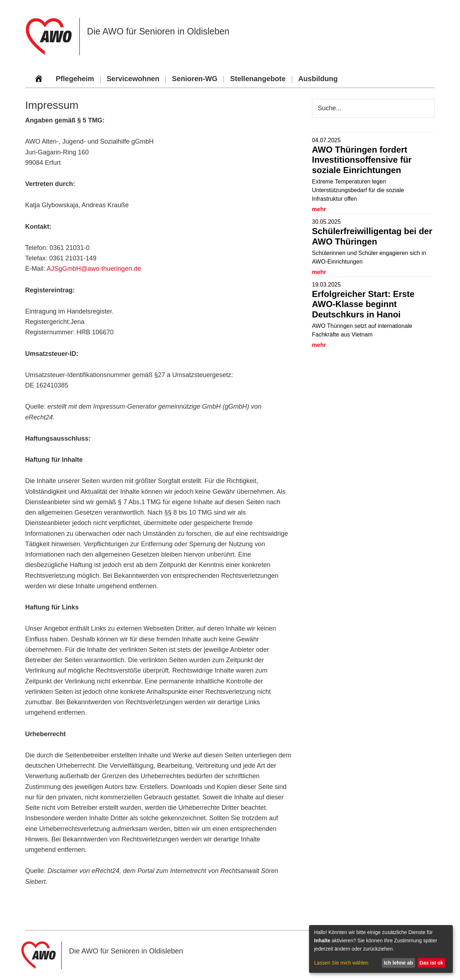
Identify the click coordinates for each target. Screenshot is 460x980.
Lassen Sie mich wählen (341, 963)
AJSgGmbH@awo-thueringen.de (94, 269)
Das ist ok (431, 963)
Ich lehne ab (398, 963)
